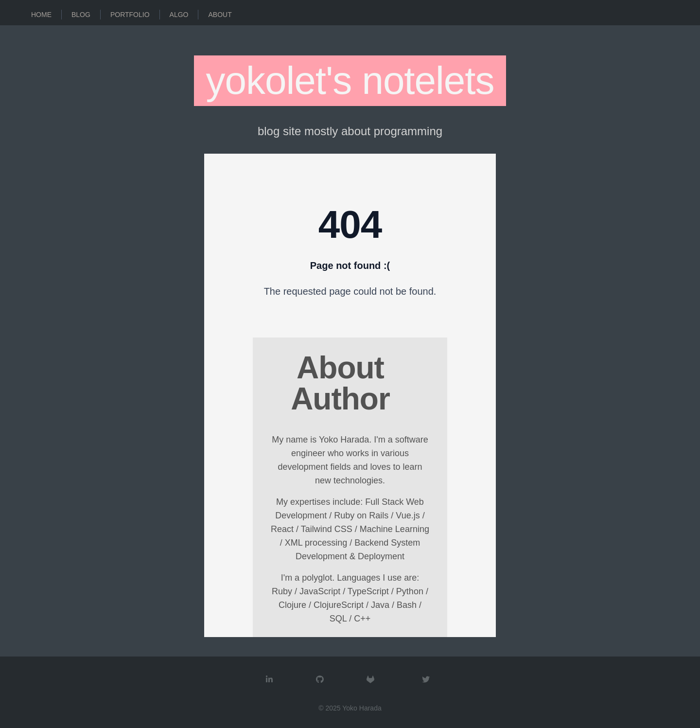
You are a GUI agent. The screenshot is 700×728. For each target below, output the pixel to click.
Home (41, 15)
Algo (179, 15)
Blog (81, 15)
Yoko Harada (362, 708)
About (220, 15)
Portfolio (130, 15)
